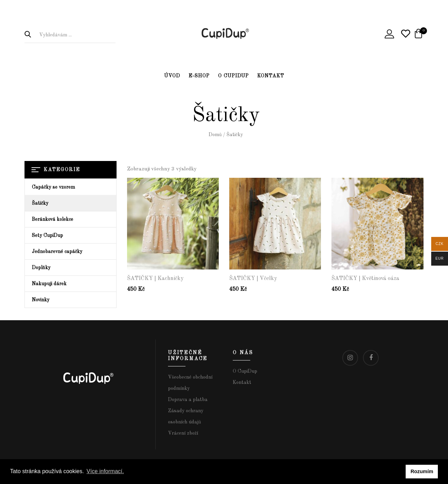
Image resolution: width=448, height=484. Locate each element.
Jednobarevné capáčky (57, 252)
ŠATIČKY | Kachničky (155, 279)
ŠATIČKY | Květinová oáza (365, 279)
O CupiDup (233, 76)
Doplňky (41, 268)
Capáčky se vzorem (53, 187)
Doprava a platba (188, 400)
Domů (215, 135)
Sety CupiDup (47, 236)
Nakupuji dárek (49, 284)
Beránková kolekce (52, 219)
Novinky (41, 300)
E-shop (199, 76)
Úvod (172, 76)
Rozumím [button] (422, 471)
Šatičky (40, 203)
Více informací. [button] (105, 471)
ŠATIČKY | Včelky (253, 279)
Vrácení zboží (183, 433)
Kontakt (271, 76)
